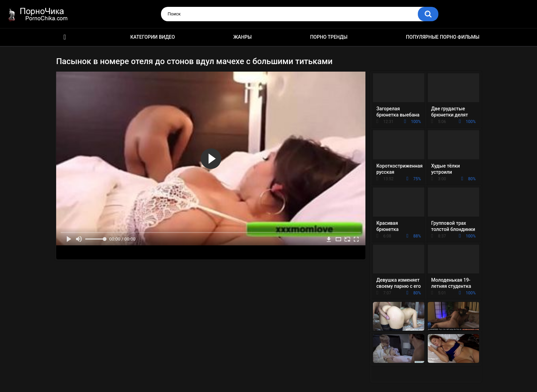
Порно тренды (329, 37)
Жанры (242, 37)
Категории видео (153, 37)
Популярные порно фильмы (443, 37)
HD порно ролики (65, 37)
